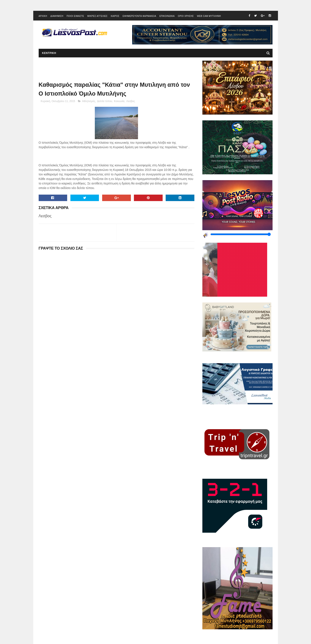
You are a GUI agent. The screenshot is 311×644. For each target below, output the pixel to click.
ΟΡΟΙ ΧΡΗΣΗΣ (186, 16)
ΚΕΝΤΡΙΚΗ (49, 53)
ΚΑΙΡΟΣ (115, 16)
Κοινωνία (119, 101)
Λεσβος (131, 101)
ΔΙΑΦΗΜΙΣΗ (57, 16)
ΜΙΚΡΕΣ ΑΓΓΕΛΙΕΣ (97, 16)
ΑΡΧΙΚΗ (43, 16)
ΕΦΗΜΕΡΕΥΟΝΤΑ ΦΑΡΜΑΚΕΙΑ (139, 16)
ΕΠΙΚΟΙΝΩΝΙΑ (167, 16)
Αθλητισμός (88, 101)
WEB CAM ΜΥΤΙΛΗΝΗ (209, 16)
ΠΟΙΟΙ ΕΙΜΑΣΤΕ (75, 16)
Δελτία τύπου (105, 101)
